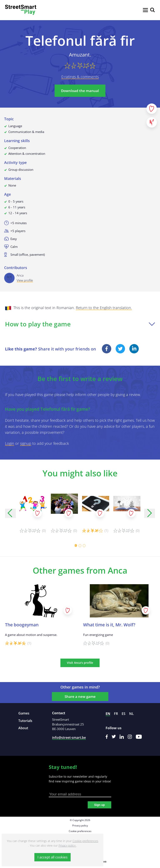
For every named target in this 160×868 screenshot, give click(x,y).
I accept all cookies (52, 857)
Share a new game (80, 696)
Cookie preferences (80, 831)
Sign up (99, 805)
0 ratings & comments (80, 77)
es (124, 714)
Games (24, 713)
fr (116, 714)
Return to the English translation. (104, 308)
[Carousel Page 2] (80, 546)
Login (10, 443)
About (23, 728)
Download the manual (80, 91)
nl (131, 714)
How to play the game (80, 324)
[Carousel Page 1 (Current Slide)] (76, 546)
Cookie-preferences (85, 841)
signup (26, 443)
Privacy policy (80, 826)
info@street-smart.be (69, 738)
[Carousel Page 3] (84, 546)
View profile (25, 280)
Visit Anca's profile (80, 663)
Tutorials (25, 721)
